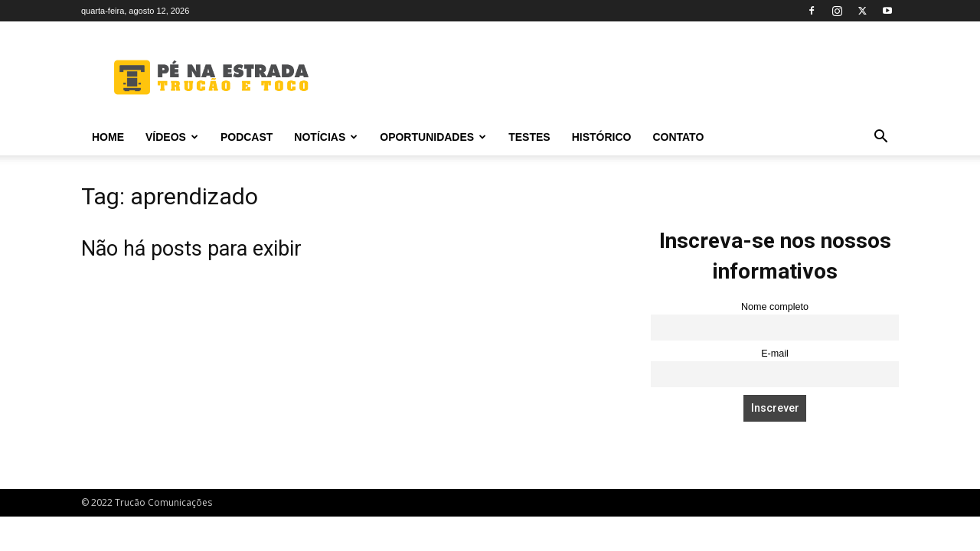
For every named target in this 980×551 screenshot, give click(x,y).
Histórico (602, 137)
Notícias (326, 137)
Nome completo (775, 307)
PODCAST (247, 137)
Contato (678, 137)
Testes (529, 137)
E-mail (775, 354)
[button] (880, 138)
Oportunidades (433, 137)
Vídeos (172, 137)
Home (108, 137)
